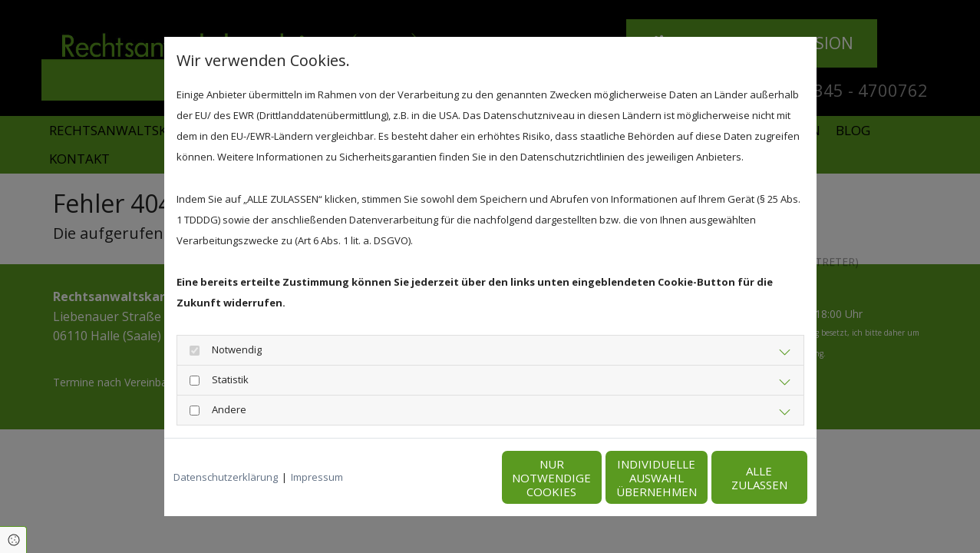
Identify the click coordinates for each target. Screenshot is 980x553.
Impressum (317, 477)
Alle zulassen (736, 478)
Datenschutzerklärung (226, 477)
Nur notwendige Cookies (445, 478)
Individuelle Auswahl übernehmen (591, 478)
